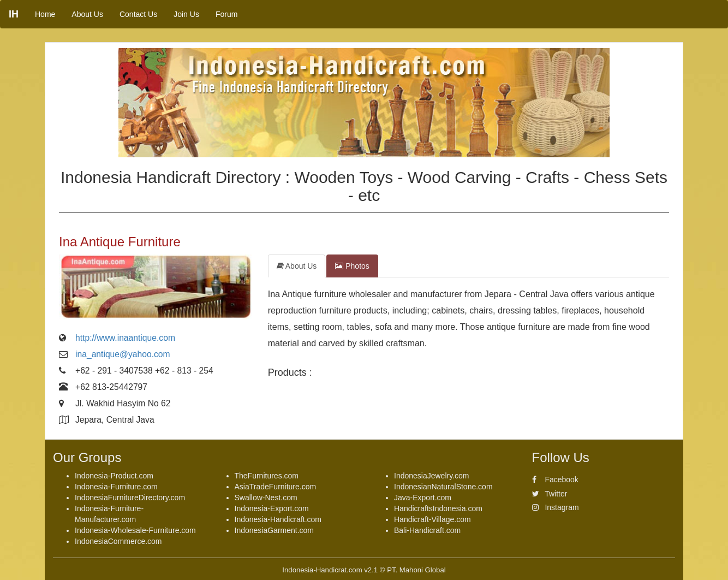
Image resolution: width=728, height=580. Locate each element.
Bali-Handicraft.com (427, 530)
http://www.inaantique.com (125, 338)
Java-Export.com (423, 498)
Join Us (186, 14)
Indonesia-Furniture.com (116, 487)
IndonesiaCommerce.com (118, 541)
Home (45, 14)
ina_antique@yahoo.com (123, 354)
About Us (87, 14)
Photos (352, 266)
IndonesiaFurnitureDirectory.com (130, 498)
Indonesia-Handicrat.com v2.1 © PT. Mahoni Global (364, 570)
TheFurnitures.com (267, 476)
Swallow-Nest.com (266, 498)
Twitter (550, 494)
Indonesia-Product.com (114, 476)
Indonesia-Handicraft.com (278, 519)
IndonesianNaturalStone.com (443, 487)
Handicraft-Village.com (432, 519)
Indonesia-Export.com (272, 508)
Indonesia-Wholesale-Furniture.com (135, 530)
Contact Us (138, 14)
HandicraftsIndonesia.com (438, 508)
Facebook (555, 480)
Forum (226, 14)
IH (14, 14)
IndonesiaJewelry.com (431, 476)
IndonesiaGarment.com (275, 530)
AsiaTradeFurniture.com (276, 487)
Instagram (556, 507)
